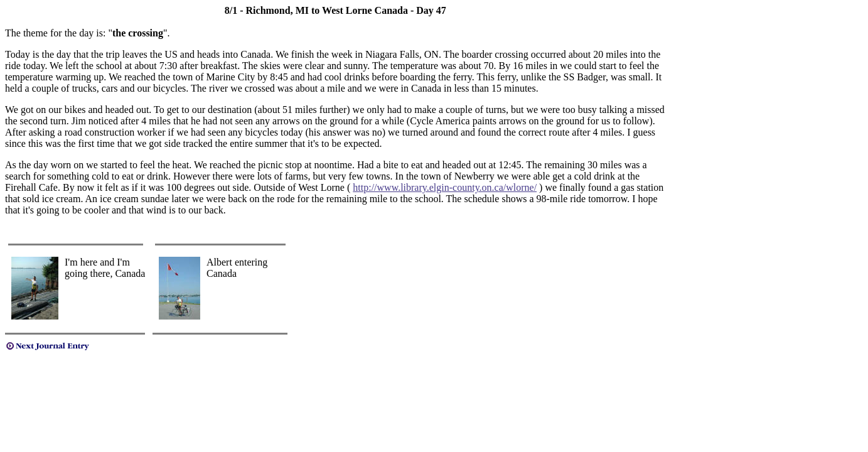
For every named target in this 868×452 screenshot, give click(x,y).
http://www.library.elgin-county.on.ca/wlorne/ (445, 187)
